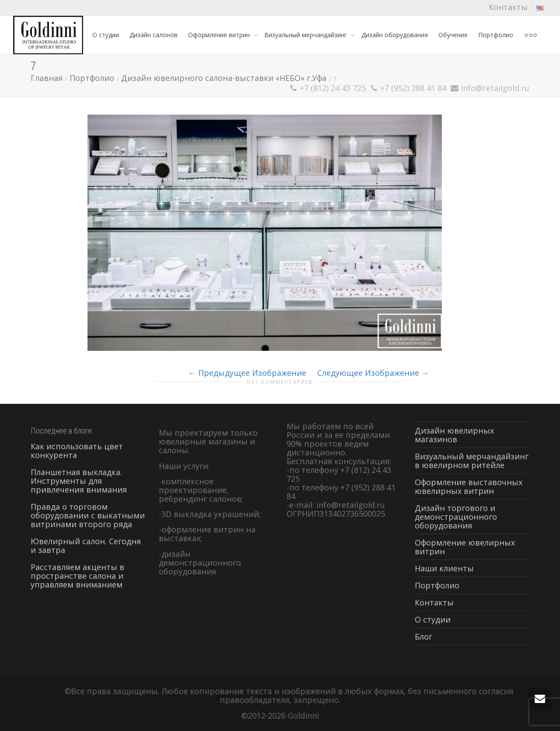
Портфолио (496, 35)
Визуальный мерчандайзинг (306, 35)
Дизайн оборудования (395, 35)
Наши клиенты (444, 568)
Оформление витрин (220, 35)
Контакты (508, 7)
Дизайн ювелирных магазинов (454, 435)
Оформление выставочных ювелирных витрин (469, 486)
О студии (106, 35)
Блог (423, 637)
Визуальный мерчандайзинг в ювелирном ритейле (472, 461)
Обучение (453, 35)
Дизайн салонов (154, 35)
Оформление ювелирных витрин (465, 547)
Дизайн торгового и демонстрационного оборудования (456, 517)
